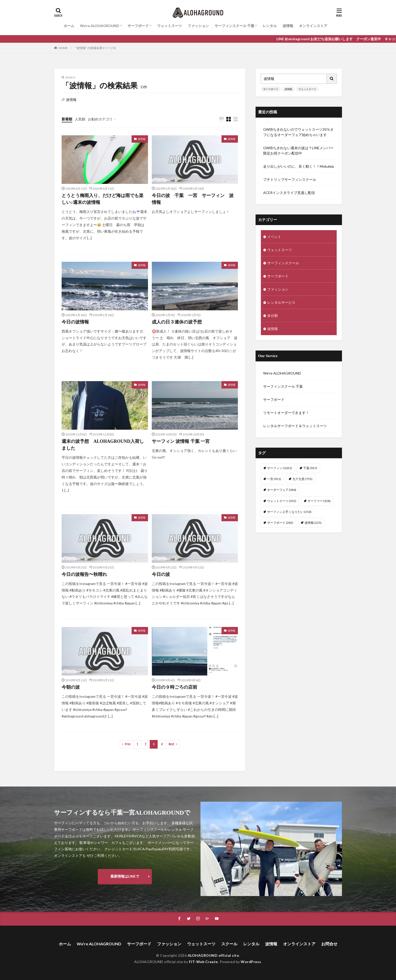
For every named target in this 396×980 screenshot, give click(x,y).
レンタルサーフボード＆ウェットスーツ (295, 426)
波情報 (288, 26)
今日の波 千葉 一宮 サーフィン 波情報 (193, 199)
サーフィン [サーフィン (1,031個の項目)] (280, 468)
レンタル (270, 26)
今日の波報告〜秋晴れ (84, 574)
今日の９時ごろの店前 (175, 687)
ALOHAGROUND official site (213, 955)
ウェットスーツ (169, 26)
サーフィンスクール (283, 263)
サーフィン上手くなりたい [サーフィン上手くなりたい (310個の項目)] (289, 512)
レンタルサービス (281, 302)
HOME (63, 48)
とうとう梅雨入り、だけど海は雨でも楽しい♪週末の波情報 (103, 199)
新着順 (67, 119)
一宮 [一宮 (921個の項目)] (274, 479)
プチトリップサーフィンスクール (290, 179)
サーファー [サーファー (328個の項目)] (319, 501)
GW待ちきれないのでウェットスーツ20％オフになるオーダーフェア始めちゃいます (298, 132)
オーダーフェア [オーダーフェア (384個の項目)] (282, 490)
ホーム (69, 26)
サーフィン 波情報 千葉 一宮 (181, 441)
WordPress (251, 962)
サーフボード (138, 26)
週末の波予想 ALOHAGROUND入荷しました (103, 445)
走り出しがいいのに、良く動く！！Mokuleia (299, 166)
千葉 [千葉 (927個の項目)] (310, 468)
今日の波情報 (75, 322)
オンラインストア (313, 26)
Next (172, 744)
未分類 (273, 315)
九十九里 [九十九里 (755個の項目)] (302, 479)
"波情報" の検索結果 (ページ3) (96, 48)
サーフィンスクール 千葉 (234, 26)
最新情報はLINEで (125, 876)
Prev (128, 744)
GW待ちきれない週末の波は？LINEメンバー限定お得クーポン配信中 (298, 150)
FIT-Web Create (203, 962)
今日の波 (161, 574)
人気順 (80, 119)
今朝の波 (71, 687)
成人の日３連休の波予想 (177, 322)
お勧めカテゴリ (100, 119)
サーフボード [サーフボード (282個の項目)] (280, 523)
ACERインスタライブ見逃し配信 (289, 193)
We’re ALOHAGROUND (100, 26)
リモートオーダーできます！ (286, 413)
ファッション (198, 26)
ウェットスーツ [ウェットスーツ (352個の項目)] (282, 501)
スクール (229, 944)
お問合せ (329, 944)
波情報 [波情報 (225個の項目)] (313, 523)
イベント (274, 237)
